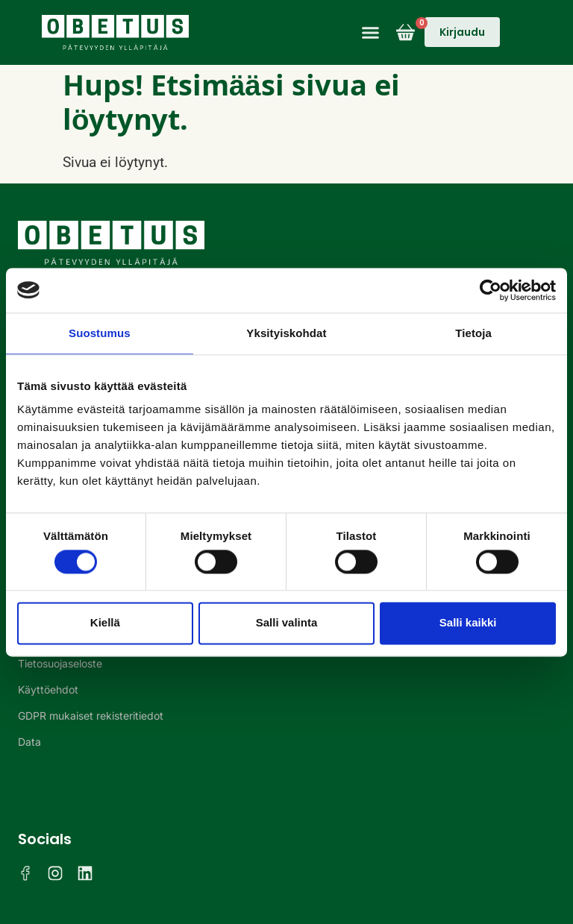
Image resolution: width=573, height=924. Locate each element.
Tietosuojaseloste (60, 663)
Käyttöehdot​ (48, 689)
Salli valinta (287, 623)
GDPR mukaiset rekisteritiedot (91, 716)
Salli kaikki (468, 623)
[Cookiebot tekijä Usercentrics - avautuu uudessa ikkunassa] (491, 290)
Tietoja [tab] (473, 333)
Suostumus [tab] (100, 333)
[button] (371, 33)
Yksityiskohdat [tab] (286, 333)
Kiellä (105, 623)
